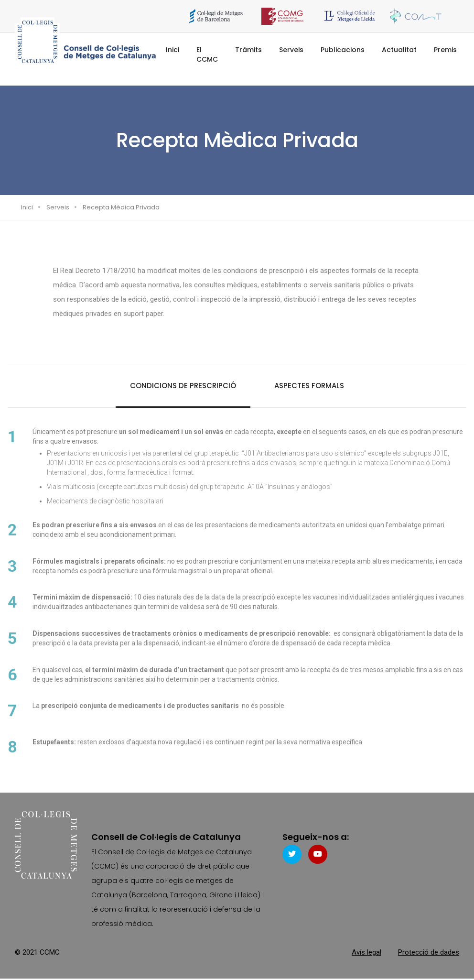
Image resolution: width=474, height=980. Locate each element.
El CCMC (207, 54)
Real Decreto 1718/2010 (98, 271)
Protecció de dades (429, 954)
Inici (172, 50)
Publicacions (343, 50)
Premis (445, 50)
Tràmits (248, 50)
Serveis (291, 50)
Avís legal (366, 954)
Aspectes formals (309, 386)
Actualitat (399, 50)
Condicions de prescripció (183, 386)
